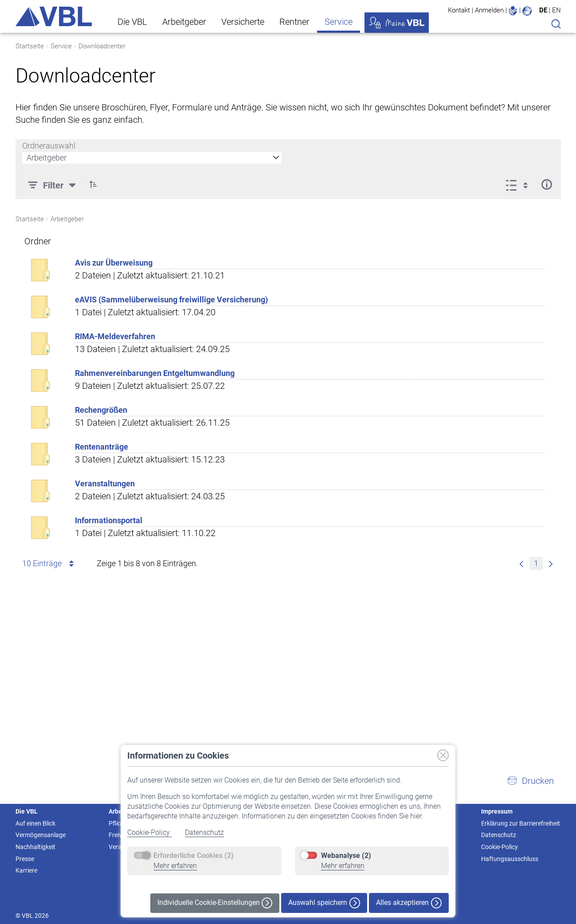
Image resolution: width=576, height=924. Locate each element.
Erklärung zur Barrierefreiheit (521, 823)
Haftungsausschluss (510, 859)
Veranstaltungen (105, 484)
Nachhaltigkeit (35, 847)
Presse (25, 859)
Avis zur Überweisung (114, 263)
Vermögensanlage (41, 835)
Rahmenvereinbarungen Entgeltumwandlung (155, 373)
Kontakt (459, 10)
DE (543, 10)
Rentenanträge (102, 447)
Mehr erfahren (175, 866)
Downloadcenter (102, 46)
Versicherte (243, 22)
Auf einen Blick (35, 823)
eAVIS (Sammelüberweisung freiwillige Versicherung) (171, 300)
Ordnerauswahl (49, 146)
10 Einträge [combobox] (49, 564)
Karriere (26, 870)
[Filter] (53, 184)
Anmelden (489, 10)
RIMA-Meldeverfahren (115, 336)
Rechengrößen (101, 410)
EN (556, 10)
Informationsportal (109, 520)
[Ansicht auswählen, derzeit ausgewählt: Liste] (519, 184)
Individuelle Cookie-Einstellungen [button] (215, 903)
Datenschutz (204, 832)
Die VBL (132, 22)
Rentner (294, 22)
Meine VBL (397, 23)
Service (339, 22)
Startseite (30, 46)
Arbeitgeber (184, 22)
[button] (94, 184)
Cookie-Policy (149, 832)
